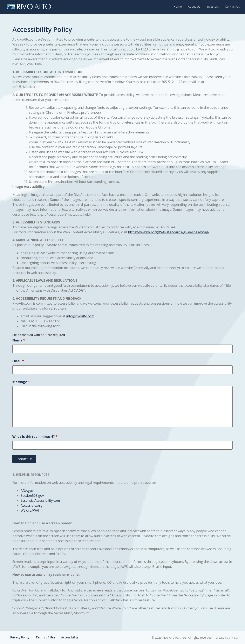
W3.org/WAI (30, 510)
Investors (213, 6)
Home (178, 6)
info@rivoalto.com (80, 316)
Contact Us (232, 6)
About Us (194, 6)
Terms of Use (45, 637)
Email (18, 361)
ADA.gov (27, 491)
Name (19, 340)
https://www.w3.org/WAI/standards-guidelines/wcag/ (169, 232)
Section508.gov (32, 496)
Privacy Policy (20, 637)
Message (21, 382)
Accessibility (70, 637)
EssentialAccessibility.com (40, 500)
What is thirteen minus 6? (35, 437)
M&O (234, 638)
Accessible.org (32, 505)
